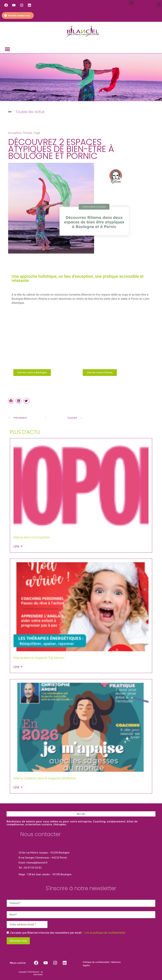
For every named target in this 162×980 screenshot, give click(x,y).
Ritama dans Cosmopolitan (32, 537)
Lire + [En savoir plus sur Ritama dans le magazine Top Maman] (18, 667)
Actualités (15, 133)
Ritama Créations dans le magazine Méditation (45, 778)
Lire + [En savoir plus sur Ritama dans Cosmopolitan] (18, 546)
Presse (27, 133)
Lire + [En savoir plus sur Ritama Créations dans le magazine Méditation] (18, 787)
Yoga (37, 133)
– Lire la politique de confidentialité (104, 933)
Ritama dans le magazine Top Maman (39, 658)
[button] (131, 3)
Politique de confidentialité (96, 962)
